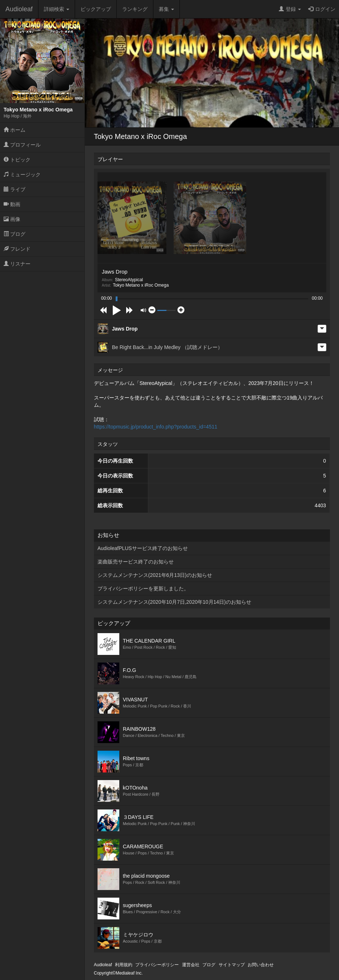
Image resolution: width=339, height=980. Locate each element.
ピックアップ (96, 9)
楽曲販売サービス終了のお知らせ (136, 562)
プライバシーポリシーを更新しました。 (143, 589)
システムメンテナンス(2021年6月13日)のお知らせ (155, 575)
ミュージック (22, 175)
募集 (166, 9)
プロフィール (22, 145)
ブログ (15, 234)
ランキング (135, 9)
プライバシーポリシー (157, 965)
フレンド (17, 249)
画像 (12, 219)
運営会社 (191, 965)
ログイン (322, 9)
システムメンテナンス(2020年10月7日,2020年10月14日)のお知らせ (174, 602)
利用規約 (124, 965)
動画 (12, 204)
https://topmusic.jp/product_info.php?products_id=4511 (156, 427)
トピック (17, 160)
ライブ (15, 189)
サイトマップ (232, 965)
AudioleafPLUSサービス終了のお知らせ (143, 548)
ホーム (15, 130)
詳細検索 (57, 9)
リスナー (17, 264)
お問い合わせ (261, 965)
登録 (290, 9)
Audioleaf (19, 9)
